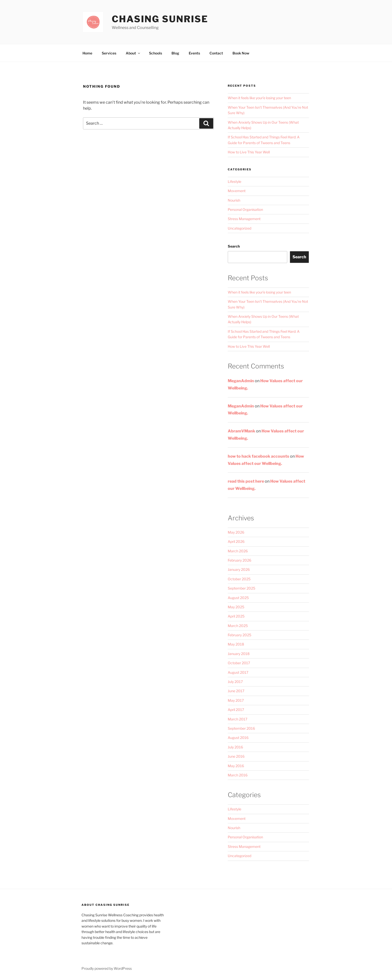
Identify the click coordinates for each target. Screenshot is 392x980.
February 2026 (239, 560)
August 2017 (238, 672)
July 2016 (235, 747)
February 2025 (239, 635)
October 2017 (239, 663)
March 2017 (237, 719)
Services (109, 53)
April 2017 (236, 710)
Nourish (234, 200)
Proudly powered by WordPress (107, 968)
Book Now (241, 53)
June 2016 (236, 756)
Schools (155, 53)
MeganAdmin (241, 381)
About (133, 53)
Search (234, 246)
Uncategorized (239, 228)
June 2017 (236, 691)
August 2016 (238, 738)
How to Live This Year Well (249, 152)
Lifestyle (234, 181)
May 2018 (236, 644)
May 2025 (236, 607)
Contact (216, 53)
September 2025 (241, 588)
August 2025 (238, 598)
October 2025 (239, 579)
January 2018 (239, 654)
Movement (237, 191)
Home (87, 53)
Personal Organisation (245, 209)
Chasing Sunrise (160, 19)
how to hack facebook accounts (258, 456)
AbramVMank (241, 431)
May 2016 (236, 766)
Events (194, 53)
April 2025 (236, 616)
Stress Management (244, 219)
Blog (175, 53)
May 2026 (236, 532)
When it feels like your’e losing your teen (259, 98)
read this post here (246, 481)
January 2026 (239, 569)
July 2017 (235, 682)
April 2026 (236, 541)
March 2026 (238, 551)
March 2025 (238, 626)
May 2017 (236, 700)
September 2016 (241, 728)
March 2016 (238, 775)
